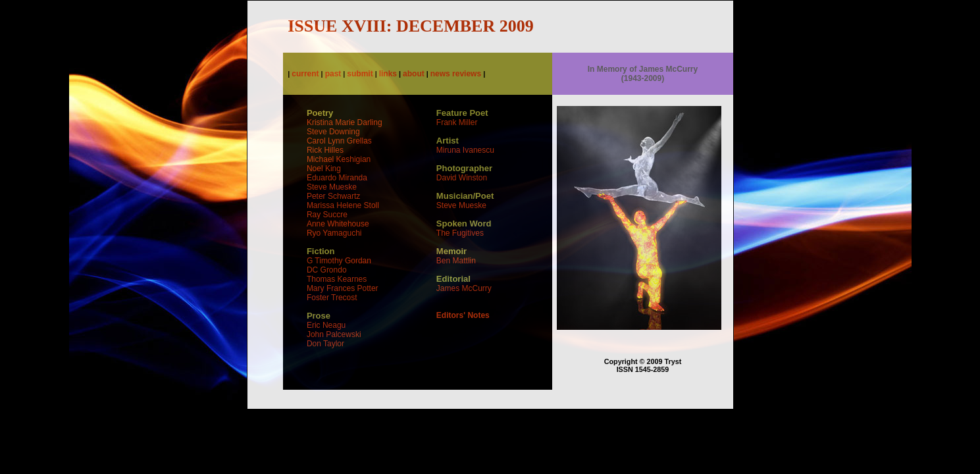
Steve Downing (333, 132)
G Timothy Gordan (339, 261)
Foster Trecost (332, 298)
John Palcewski (334, 334)
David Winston (462, 178)
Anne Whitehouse (338, 224)
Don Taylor (325, 344)
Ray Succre (327, 215)
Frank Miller (457, 122)
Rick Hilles (325, 150)
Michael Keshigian (339, 159)
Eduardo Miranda (337, 178)
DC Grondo (327, 270)
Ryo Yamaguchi (334, 233)
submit (360, 74)
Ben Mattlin (456, 261)
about (414, 74)
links (388, 74)
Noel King (324, 169)
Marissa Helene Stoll (343, 205)
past (333, 74)
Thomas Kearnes (337, 279)
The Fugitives (460, 233)
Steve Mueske (332, 187)
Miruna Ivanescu (465, 150)
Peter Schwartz (333, 196)
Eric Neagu (326, 325)
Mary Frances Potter (343, 288)
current (305, 74)
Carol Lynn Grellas (339, 141)
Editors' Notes (463, 315)
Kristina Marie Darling (345, 122)
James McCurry (464, 288)
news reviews (456, 74)
